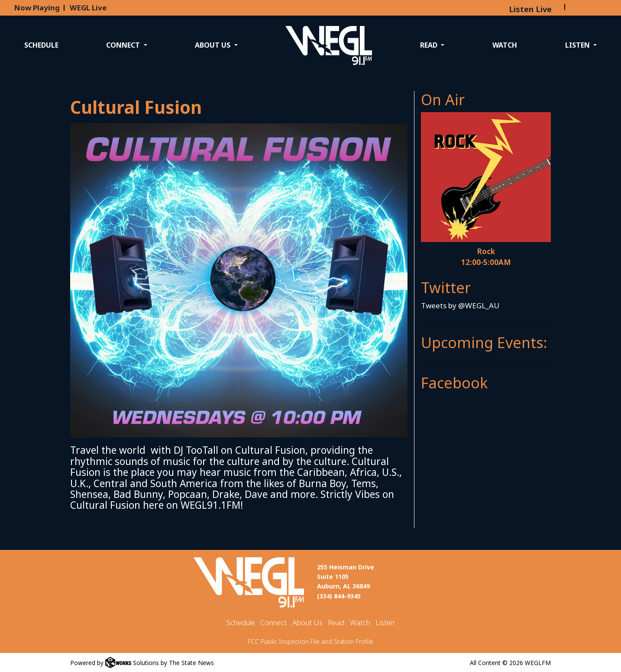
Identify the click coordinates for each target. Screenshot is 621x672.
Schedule (41, 45)
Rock (486, 251)
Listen (385, 622)
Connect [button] (124, 45)
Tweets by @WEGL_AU (460, 305)
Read (336, 622)
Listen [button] (578, 45)
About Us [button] (213, 45)
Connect (273, 622)
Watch (505, 45)
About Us (307, 622)
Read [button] (430, 45)
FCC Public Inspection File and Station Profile (311, 641)
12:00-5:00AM (486, 262)
